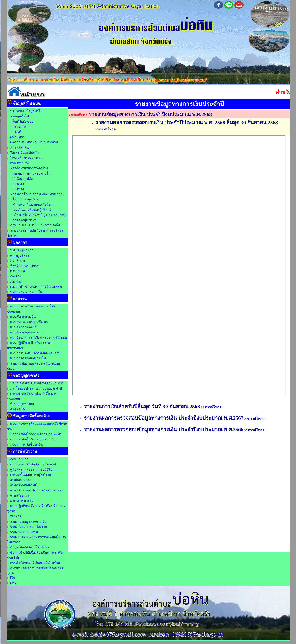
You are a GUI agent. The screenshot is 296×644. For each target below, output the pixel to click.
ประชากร (19, 127)
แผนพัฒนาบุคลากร (24, 332)
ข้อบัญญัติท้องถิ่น (22, 404)
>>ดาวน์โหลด (105, 129)
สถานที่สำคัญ (20, 147)
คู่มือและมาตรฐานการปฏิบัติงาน (33, 470)
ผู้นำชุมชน (18, 137)
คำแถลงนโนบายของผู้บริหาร (33, 205)
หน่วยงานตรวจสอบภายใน (31, 173)
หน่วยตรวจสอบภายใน (26, 292)
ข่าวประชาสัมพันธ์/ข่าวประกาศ (33, 464)
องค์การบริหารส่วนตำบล (30, 168)
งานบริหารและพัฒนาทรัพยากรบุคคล (37, 490)
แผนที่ (17, 132)
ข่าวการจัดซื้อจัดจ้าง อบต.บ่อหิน (33, 439)
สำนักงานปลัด (23, 179)
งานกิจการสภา (21, 480)
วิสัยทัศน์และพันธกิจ (25, 153)
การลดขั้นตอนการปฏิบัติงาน (31, 475)
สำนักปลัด (17, 271)
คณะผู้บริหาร (20, 256)
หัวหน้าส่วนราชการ (24, 266)
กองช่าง (18, 189)
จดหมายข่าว (19, 459)
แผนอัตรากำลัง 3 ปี (24, 327)
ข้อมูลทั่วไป (21, 116)
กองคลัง (18, 184)
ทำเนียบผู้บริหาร (22, 250)
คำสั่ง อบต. (18, 409)
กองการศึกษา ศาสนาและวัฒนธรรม (38, 194)
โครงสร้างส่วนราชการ (27, 158)
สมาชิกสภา (18, 261)
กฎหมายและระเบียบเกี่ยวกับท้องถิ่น (35, 225)
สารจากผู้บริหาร (24, 220)
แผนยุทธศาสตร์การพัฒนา (29, 322)
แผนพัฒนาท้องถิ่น (23, 317)
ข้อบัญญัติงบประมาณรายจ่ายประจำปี (37, 383)
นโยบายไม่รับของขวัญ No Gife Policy (39, 215)
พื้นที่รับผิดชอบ (23, 122)
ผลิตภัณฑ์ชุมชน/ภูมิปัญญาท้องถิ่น (34, 142)
